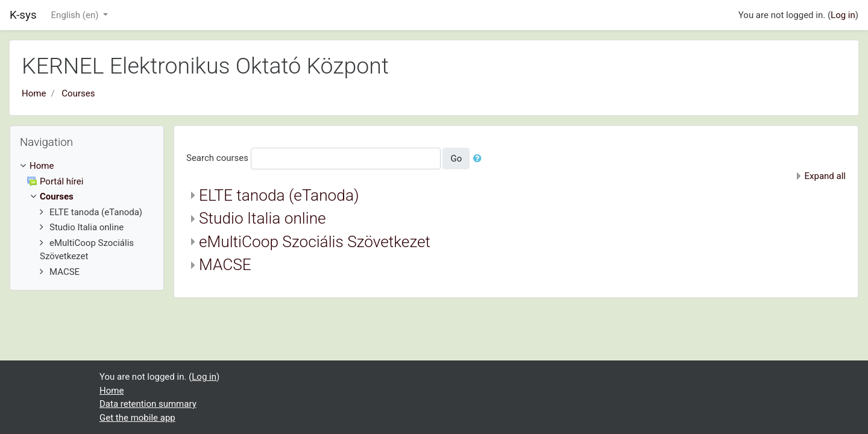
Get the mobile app (137, 418)
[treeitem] (87, 166)
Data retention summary (148, 404)
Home (34, 93)
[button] (480, 159)
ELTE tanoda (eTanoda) (279, 195)
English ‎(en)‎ (76, 15)
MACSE (225, 265)
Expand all (825, 176)
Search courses (217, 158)
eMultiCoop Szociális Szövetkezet (315, 242)
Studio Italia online (263, 218)
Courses (78, 93)
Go (456, 159)
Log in (843, 15)
